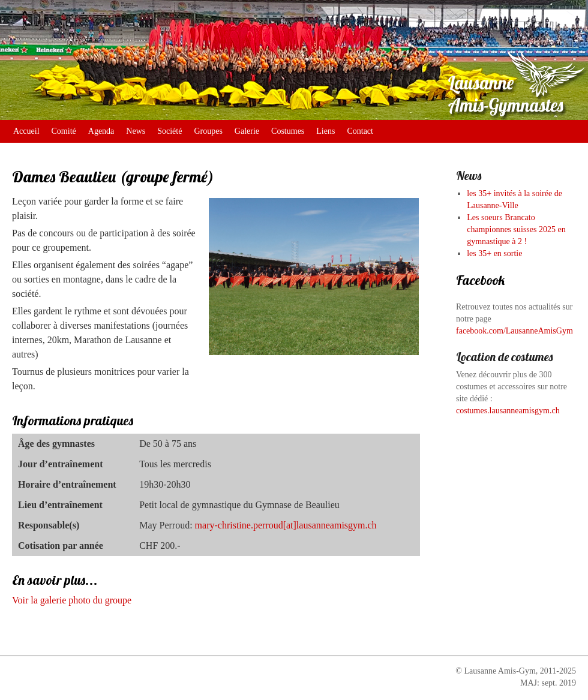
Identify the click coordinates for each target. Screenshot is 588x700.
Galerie (247, 131)
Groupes (208, 131)
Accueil (26, 131)
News (136, 131)
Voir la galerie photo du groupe (72, 600)
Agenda (101, 131)
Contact (360, 131)
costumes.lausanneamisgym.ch (508, 411)
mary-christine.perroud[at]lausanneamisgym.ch (286, 525)
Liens (325, 131)
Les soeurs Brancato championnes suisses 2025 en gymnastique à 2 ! (516, 229)
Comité (64, 131)
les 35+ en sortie (494, 253)
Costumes (288, 131)
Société (169, 131)
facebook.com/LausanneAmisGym (514, 331)
